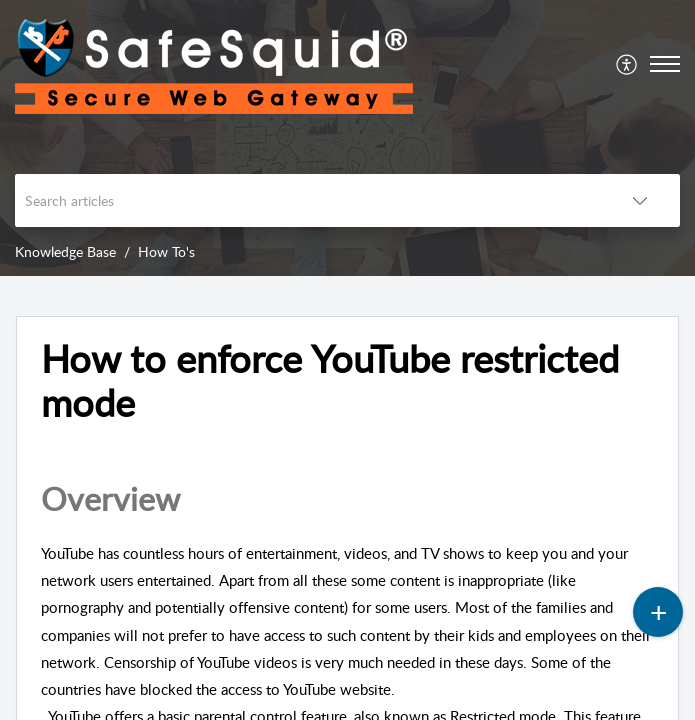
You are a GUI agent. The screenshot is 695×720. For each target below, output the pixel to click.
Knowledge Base (65, 251)
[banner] (347, 138)
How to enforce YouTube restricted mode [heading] (330, 381)
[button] (627, 64)
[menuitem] (627, 64)
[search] (307, 200)
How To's (166, 251)
